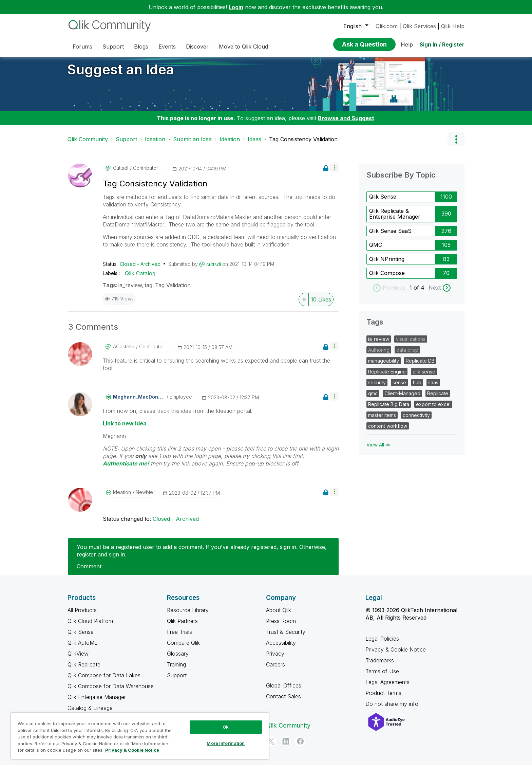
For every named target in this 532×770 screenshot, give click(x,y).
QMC (376, 250)
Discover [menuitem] (197, 47)
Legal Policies (382, 644)
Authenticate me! (126, 469)
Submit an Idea (192, 144)
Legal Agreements (387, 687)
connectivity (416, 420)
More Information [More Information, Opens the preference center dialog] (226, 743)
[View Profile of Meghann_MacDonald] (139, 402)
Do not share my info (393, 709)
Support (126, 144)
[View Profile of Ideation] (122, 497)
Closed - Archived (140, 269)
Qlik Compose (387, 278)
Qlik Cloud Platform (91, 626)
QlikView (78, 659)
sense (399, 388)
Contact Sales (283, 701)
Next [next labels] (435, 293)
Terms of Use (382, 676)
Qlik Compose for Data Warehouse (111, 691)
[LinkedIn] (286, 746)
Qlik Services (419, 26)
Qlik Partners (182, 626)
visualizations (411, 344)
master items (382, 420)
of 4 (420, 293)
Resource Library (188, 615)
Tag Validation (173, 290)
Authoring (379, 355)
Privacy (275, 659)
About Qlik (279, 615)
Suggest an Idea (121, 75)
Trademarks (380, 665)
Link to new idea (125, 428)
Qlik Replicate (84, 670)
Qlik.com (387, 26)
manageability (384, 366)
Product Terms (383, 698)
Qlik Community (88, 144)
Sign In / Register (442, 44)
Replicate (438, 398)
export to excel (433, 409)
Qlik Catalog (140, 278)
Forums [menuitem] (82, 47)
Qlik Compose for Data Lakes (104, 680)
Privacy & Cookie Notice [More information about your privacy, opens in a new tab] (132, 750)
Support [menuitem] (113, 47)
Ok (226, 727)
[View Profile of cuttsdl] (121, 173)
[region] (140, 736)
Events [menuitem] (167, 47)
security (377, 388)
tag (148, 290)
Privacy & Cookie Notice (396, 655)
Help (407, 44)
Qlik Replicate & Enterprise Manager (395, 219)
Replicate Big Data (389, 409)
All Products (82, 615)
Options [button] (456, 144)
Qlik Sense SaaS (390, 236)
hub (417, 388)
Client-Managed (402, 398)
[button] (334, 173)
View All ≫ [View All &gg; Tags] (378, 450)
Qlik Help (453, 26)
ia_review (130, 290)
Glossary (178, 659)
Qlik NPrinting (387, 264)
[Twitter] (271, 746)
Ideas (254, 144)
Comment (89, 571)
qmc (373, 398)
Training (176, 670)
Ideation (155, 144)
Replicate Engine (387, 377)
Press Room (281, 626)
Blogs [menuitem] (141, 47)
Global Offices (284, 691)
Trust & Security (286, 637)
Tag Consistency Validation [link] (303, 144)
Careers (275, 670)
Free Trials (179, 637)
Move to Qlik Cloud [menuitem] (243, 47)
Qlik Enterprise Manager (97, 702)
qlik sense (424, 377)
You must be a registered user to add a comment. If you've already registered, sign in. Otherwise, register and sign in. (202, 556)
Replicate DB (420, 366)
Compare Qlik (183, 648)
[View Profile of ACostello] (124, 352)
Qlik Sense (383, 202)
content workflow (388, 431)
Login (236, 7)
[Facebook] (300, 746)
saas (433, 388)
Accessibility (281, 648)
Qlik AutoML (82, 648)
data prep (407, 355)
